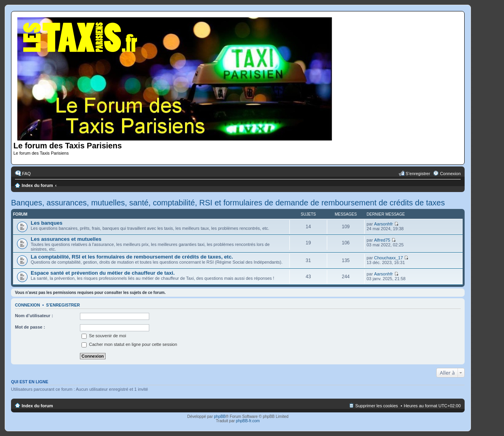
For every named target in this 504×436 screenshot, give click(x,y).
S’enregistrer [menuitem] (418, 174)
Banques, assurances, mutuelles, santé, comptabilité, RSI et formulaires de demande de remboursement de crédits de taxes (228, 203)
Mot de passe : (30, 327)
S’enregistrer (63, 305)
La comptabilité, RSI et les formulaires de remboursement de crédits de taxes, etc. (132, 257)
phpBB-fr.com (248, 421)
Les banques (47, 223)
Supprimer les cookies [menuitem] (376, 406)
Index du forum (37, 185)
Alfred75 (382, 240)
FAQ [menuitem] (26, 174)
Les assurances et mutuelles (66, 239)
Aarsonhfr (384, 224)
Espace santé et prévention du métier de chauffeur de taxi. (103, 273)
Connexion (28, 305)
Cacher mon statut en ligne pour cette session (129, 344)
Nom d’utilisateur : (34, 316)
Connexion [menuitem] (450, 174)
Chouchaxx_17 (388, 258)
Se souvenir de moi (104, 336)
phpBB (220, 417)
